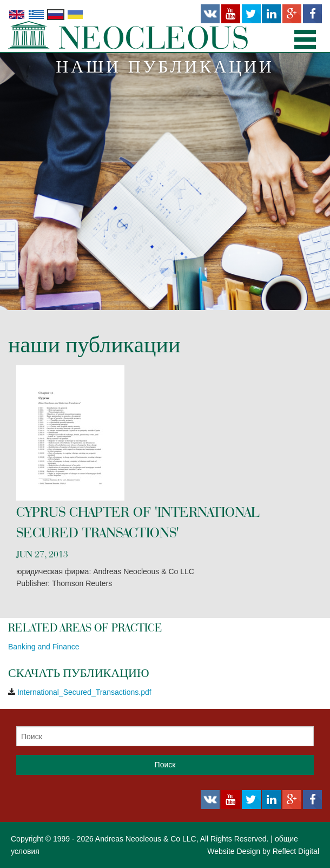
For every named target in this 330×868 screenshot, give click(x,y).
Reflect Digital (296, 851)
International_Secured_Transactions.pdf (84, 692)
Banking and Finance (44, 647)
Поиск (165, 765)
